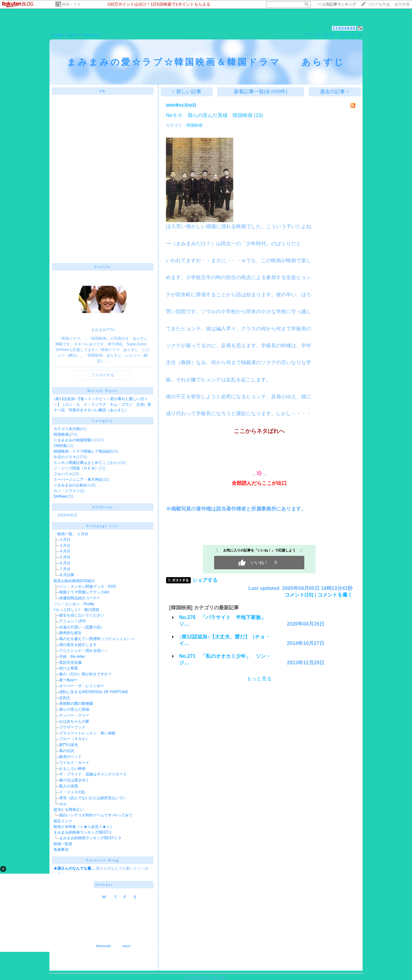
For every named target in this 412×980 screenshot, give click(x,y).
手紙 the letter (72, 657)
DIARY (73, 35)
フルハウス (63, 474)
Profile (103, 267)
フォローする (103, 375)
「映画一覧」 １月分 (71, 534)
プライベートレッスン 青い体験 (87, 733)
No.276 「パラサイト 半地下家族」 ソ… (225, 621)
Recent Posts (103, 391)
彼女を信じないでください (82, 615)
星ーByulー (68, 680)
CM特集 (60, 446)
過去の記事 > (335, 91)
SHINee (60, 496)
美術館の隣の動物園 (76, 703)
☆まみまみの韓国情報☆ (74, 440)
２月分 (65, 540)
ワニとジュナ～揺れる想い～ (84, 651)
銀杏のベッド (70, 757)
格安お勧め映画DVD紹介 (74, 581)
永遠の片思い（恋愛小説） (82, 627)
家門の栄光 (69, 745)
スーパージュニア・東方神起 (78, 480)
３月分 (65, 546)
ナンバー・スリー (74, 715)
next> (127, 946)
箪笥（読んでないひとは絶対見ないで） (93, 798)
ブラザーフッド (72, 727)
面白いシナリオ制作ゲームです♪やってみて (96, 815)
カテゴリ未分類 (67, 429)
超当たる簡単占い (69, 810)
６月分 (65, 563)
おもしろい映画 (72, 769)
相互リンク (63, 821)
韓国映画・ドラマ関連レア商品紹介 (84, 451)
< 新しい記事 (187, 91)
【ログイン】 (350, 35)
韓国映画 (61, 434)
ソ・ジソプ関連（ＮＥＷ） (76, 468)
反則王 (65, 698)
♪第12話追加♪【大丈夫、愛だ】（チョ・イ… (224, 640)
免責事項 (61, 850)
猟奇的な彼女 (70, 633)
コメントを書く (335, 595)
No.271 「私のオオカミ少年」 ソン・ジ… (225, 659)
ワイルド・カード (74, 763)
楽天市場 (402, 4)
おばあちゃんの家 (74, 721)
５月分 (65, 557)
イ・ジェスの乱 (72, 792)
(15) (258, 115)
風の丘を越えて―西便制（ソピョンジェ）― (97, 639)
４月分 (65, 551)
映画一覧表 (63, 844)
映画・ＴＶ (71, 4)
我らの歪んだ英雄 (74, 709)
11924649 (344, 28)
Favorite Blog (103, 860)
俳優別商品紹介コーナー (80, 598)
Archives (103, 507)
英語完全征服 (70, 663)
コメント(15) (299, 595)
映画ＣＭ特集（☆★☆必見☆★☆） (84, 827)
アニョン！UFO (72, 621)
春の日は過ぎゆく (74, 780)
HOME (57, 35)
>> (337, 4)
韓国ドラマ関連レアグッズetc (84, 592)
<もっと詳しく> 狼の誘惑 (76, 610)
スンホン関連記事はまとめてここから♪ (86, 463)
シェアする (205, 580)
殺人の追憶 (69, 786)
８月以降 (67, 575)
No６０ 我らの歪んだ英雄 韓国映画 (209, 115)
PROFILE (92, 35)
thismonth (103, 946)
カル (63, 804)
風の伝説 (67, 751)
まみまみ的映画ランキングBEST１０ (90, 838)
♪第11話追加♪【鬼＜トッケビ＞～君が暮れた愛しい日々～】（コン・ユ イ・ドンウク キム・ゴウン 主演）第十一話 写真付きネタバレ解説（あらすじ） (102, 404)
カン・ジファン (67, 491)
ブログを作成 (379, 4)
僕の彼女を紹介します (78, 645)
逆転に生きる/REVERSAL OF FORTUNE (94, 692)
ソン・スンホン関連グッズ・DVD (88, 586)
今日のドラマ (65, 457)
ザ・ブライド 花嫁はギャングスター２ (93, 774)
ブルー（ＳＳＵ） (74, 739)
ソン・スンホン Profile (74, 604)
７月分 (65, 569)
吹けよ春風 (69, 668)
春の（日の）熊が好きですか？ (85, 674)
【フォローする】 (321, 35)
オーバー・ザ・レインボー (82, 686)
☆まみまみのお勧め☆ (72, 485)
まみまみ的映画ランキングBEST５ (83, 832)
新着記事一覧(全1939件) (261, 91)
